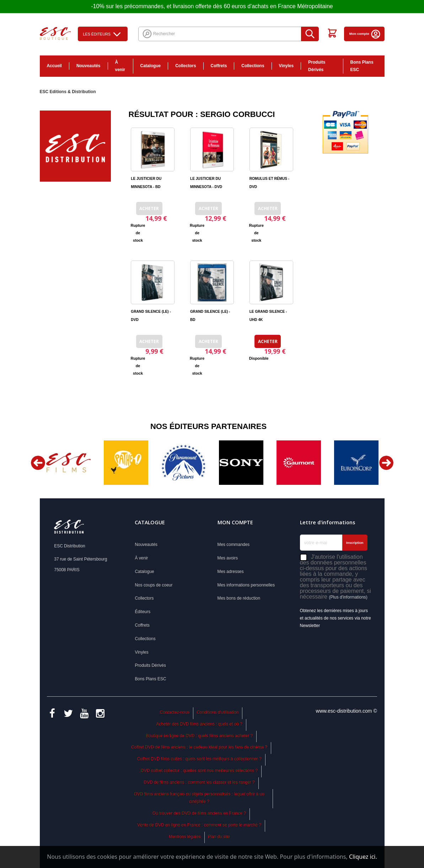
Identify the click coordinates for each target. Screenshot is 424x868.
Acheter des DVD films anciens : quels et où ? (199, 724)
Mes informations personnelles (246, 585)
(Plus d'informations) (348, 597)
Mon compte (365, 34)
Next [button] (386, 463)
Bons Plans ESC (362, 66)
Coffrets (219, 66)
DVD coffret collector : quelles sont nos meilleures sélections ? (199, 771)
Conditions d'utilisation (218, 712)
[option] (69, 463)
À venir (120, 66)
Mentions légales (185, 837)
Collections (253, 66)
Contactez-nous (175, 712)
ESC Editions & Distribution (68, 92)
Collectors (186, 66)
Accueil (54, 66)
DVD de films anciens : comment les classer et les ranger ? (199, 782)
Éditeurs (143, 612)
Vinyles (286, 66)
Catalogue (151, 66)
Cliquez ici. (363, 857)
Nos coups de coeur (154, 585)
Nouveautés (88, 66)
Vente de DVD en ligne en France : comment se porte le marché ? (199, 825)
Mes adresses (231, 572)
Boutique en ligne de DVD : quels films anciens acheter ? (199, 736)
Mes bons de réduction (239, 598)
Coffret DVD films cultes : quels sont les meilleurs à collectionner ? (199, 759)
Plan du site (219, 837)
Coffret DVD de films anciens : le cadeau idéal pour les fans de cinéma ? (199, 747)
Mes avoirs (228, 558)
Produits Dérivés (317, 66)
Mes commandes (234, 545)
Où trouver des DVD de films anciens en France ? (199, 813)
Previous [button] (38, 463)
